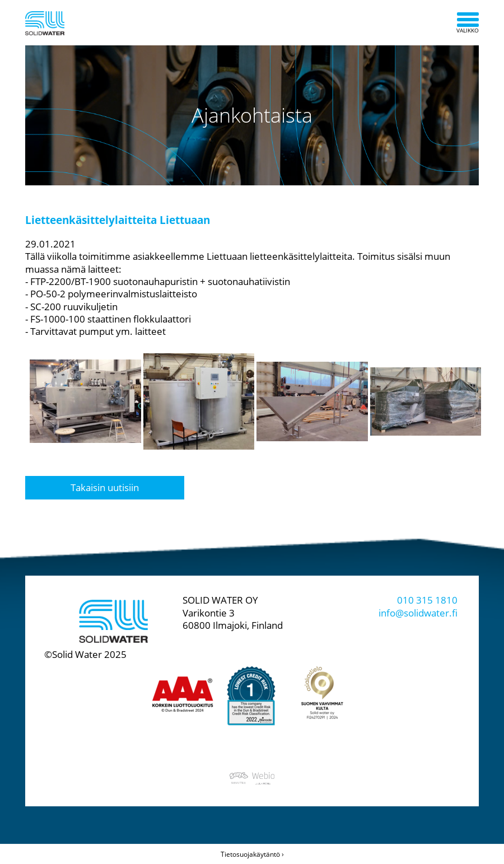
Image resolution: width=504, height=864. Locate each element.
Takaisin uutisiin (105, 487)
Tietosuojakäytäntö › (252, 854)
